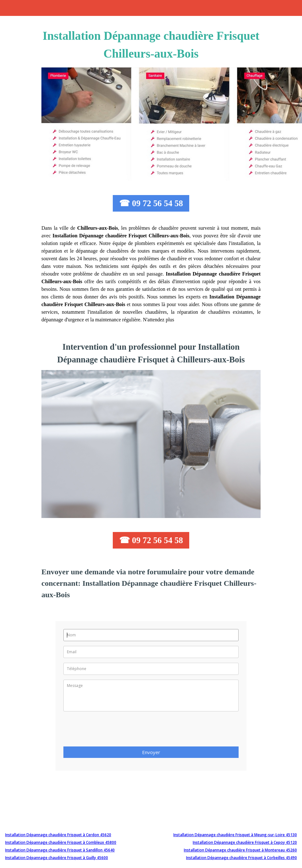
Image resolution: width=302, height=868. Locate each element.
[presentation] (112, 731)
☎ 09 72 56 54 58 (151, 203)
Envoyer (151, 752)
